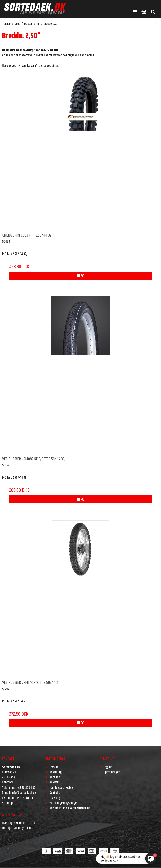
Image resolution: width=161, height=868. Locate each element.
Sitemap (7, 803)
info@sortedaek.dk (24, 793)
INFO (81, 276)
